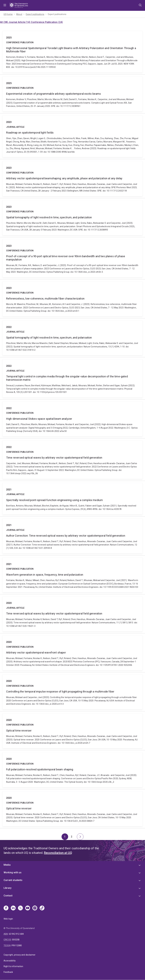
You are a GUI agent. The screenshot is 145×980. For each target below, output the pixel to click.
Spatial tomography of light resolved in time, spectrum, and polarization (72, 218)
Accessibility (10, 961)
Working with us (13, 872)
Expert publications (35, 14)
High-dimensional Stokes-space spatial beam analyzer (72, 419)
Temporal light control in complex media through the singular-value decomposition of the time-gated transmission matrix (72, 378)
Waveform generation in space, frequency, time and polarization (72, 575)
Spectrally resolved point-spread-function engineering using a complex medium (72, 499)
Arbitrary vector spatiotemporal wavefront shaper (72, 653)
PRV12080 (17, 945)
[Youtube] (28, 908)
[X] (20, 908)
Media (7, 865)
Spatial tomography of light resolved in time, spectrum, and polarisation (72, 338)
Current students (13, 880)
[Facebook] (6, 908)
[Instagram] (35, 908)
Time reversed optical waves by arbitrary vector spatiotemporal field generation (72, 460)
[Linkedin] (13, 908)
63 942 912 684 (16, 934)
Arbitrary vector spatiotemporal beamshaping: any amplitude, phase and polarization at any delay (72, 179)
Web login (8, 919)
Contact (8, 896)
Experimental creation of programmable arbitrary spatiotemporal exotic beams (72, 94)
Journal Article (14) (20, 22)
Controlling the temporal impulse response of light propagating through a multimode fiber (72, 692)
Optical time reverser (72, 731)
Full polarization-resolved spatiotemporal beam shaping (72, 770)
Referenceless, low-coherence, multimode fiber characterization (72, 299)
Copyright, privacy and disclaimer (20, 955)
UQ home (8, 14)
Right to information (13, 966)
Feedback (8, 972)
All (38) (4, 22)
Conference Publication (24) (47, 22)
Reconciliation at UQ (58, 853)
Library (8, 888)
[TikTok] (42, 908)
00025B (16, 940)
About (19, 14)
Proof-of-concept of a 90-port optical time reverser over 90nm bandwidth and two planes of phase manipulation (72, 258)
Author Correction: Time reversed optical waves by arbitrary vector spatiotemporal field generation (72, 536)
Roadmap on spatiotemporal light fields (72, 136)
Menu (5, 5)
